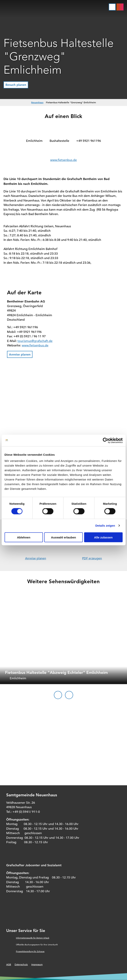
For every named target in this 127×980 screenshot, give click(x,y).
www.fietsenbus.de (63, 160)
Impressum (37, 964)
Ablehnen (24, 537)
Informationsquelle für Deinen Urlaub (33, 938)
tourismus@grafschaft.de (35, 341)
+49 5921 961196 (89, 141)
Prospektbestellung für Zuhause (30, 951)
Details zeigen (105, 526)
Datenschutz (21, 964)
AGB (9, 964)
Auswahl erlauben (63, 537)
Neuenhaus (37, 102)
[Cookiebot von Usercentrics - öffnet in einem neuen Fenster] (106, 441)
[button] (16, 85)
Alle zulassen (103, 537)
